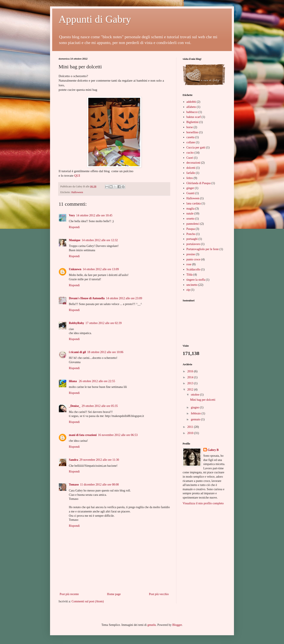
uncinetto (192, 285)
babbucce (192, 112)
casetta (191, 137)
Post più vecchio (159, 594)
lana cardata (194, 203)
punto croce (194, 259)
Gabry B (213, 450)
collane (191, 142)
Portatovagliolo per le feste (203, 249)
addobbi (191, 102)
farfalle (191, 173)
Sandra (74, 460)
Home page (114, 594)
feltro (190, 178)
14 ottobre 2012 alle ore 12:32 (100, 240)
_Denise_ (75, 406)
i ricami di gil (77, 352)
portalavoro (193, 244)
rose (189, 264)
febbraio (196, 413)
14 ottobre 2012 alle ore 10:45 (94, 215)
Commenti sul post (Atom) (88, 601)
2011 (191, 427)
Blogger (177, 625)
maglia (191, 209)
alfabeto (191, 107)
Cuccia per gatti (196, 147)
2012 (191, 389)
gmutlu (152, 625)
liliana (73, 381)
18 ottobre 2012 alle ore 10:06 (105, 352)
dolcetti (191, 168)
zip (188, 290)
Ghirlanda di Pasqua (199, 183)
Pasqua (191, 229)
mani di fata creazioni (83, 435)
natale (190, 213)
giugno (195, 407)
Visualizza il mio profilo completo (203, 503)
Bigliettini (193, 122)
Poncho (191, 234)
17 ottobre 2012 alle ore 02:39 (104, 323)
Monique (75, 240)
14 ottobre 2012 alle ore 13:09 (101, 269)
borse (190, 127)
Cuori (190, 158)
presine (191, 254)
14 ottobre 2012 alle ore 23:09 (124, 298)
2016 (191, 371)
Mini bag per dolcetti (203, 400)
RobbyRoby (77, 323)
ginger (190, 188)
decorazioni (193, 163)
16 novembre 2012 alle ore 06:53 (118, 435)
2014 (191, 377)
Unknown (75, 269)
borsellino (192, 132)
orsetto (191, 219)
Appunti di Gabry (95, 19)
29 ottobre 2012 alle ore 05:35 (100, 406)
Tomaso (74, 485)
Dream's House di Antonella (87, 298)
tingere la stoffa (196, 280)
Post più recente (69, 594)
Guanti (191, 193)
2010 (191, 433)
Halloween (77, 192)
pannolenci (193, 224)
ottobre (195, 395)
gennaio (196, 419)
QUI (77, 175)
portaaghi (192, 239)
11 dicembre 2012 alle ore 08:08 (99, 485)
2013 (191, 383)
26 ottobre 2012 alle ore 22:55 (97, 381)
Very (72, 215)
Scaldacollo (193, 269)
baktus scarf (194, 117)
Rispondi (74, 227)
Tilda (190, 275)
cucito (190, 153)
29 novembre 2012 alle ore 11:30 (99, 460)
